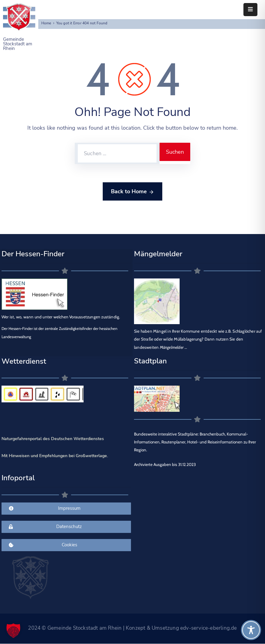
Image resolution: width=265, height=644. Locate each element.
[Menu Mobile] (250, 10)
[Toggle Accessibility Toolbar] (251, 630)
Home (46, 23)
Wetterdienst (24, 361)
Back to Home (132, 192)
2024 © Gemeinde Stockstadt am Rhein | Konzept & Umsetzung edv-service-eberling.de (132, 628)
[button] (13, 631)
